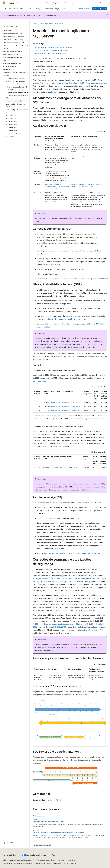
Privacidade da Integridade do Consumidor (17, 863)
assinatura (99, 202)
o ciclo (88, 86)
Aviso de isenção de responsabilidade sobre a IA (18, 860)
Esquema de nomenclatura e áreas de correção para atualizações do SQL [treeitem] (17, 95)
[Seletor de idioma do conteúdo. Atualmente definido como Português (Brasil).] (11, 855)
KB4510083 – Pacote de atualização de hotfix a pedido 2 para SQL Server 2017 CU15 (75, 279)
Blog (53, 860)
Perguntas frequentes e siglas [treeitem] (16, 78)
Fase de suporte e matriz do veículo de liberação (50, 53)
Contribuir (62, 860)
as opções (50, 92)
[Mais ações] (105, 24)
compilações (64, 587)
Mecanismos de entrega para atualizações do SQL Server (53, 47)
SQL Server (59, 24)
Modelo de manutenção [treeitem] (14, 101)
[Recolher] (26, 22)
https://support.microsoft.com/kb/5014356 (66, 402)
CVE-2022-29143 (60, 627)
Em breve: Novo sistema (90, 630)
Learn (35, 24)
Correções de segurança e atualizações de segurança (52, 50)
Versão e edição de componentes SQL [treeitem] (17, 111)
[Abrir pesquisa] (100, 3)
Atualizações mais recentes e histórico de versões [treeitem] (15, 83)
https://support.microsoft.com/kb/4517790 (66, 410)
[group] (70, 401)
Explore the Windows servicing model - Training (49, 822)
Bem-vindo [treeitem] (8, 30)
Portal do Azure (84, 9)
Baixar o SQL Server (100, 9)
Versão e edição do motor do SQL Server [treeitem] (17, 105)
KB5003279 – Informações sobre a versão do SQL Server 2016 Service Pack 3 (73, 553)
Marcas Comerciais (53, 863)
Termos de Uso (40, 863)
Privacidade (71, 860)
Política (78, 610)
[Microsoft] (4, 3)
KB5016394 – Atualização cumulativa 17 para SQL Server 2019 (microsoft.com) (57, 186)
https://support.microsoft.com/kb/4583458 (66, 406)
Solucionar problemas (46, 24)
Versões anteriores (43, 860)
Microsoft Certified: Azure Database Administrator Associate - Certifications (58, 833)
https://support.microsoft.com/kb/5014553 (65, 467)
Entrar (105, 3)
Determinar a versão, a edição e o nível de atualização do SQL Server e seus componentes (73, 83)
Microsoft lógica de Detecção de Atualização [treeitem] (17, 88)
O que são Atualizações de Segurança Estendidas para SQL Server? (62, 319)
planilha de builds (39, 381)
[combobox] (15, 27)
